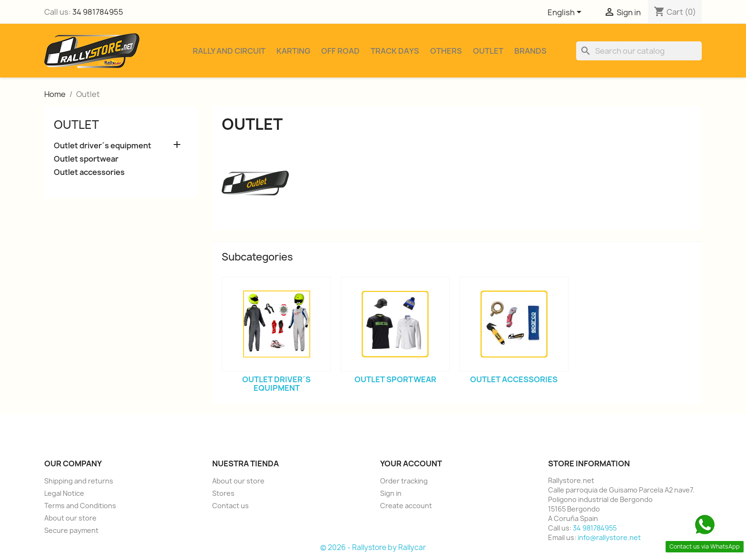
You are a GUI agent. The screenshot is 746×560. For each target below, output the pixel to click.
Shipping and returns (79, 481)
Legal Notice (64, 493)
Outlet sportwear (86, 159)
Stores (223, 493)
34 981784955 (98, 12)
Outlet (488, 51)
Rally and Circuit (229, 51)
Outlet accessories (89, 172)
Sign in (391, 493)
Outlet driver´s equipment (102, 146)
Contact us (231, 506)
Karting (293, 51)
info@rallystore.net (609, 537)
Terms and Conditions (80, 506)
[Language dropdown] (566, 13)
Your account (411, 463)
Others (446, 51)
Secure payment (71, 530)
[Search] (639, 51)
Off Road (340, 51)
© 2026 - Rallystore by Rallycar (373, 547)
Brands (530, 51)
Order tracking (404, 481)
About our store (70, 518)
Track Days (395, 51)
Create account (406, 506)
